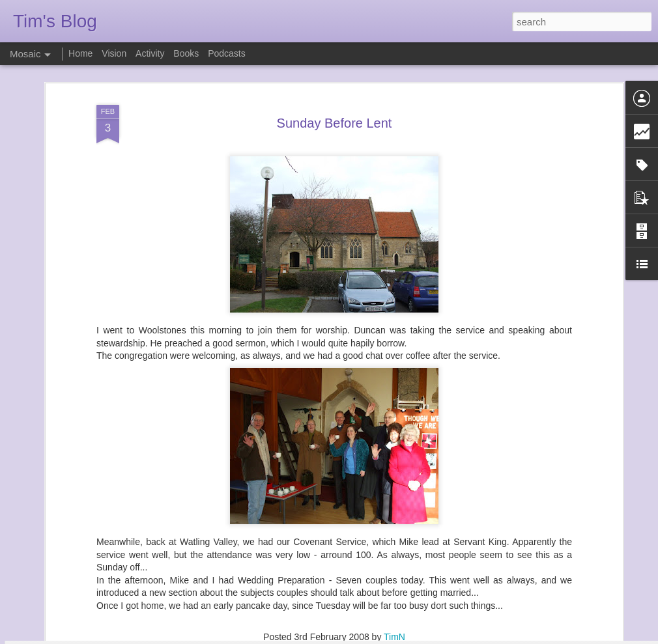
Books (186, 53)
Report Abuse (408, 637)
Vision (114, 53)
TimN (394, 595)
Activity (150, 53)
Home (80, 53)
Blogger (370, 637)
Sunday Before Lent (335, 81)
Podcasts (227, 53)
